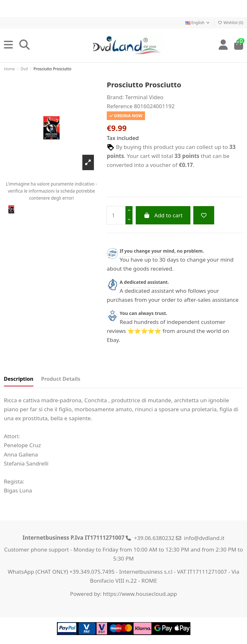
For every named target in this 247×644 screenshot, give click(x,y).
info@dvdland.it (204, 538)
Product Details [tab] (61, 379)
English (198, 23)
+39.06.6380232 (154, 538)
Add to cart (163, 215)
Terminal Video (144, 97)
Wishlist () (230, 23)
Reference (120, 106)
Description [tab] (19, 379)
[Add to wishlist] (204, 215)
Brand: (115, 97)
